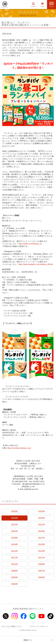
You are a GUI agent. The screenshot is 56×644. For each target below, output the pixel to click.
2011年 (41, 558)
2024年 (14, 518)
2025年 (41, 511)
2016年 (14, 544)
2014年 (14, 551)
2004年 (14, 584)
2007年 (41, 571)
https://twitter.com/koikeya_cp (30, 244)
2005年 (41, 577)
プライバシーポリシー (39, 626)
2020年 (14, 531)
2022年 (14, 525)
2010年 (14, 564)
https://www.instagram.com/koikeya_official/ (36, 264)
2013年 (41, 551)
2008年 (14, 571)
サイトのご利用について (12, 626)
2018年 (14, 538)
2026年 (14, 511)
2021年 (41, 525)
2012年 (14, 558)
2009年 (41, 564)
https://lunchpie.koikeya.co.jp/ (19, 448)
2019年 (41, 531)
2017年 (41, 538)
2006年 (14, 577)
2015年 (41, 544)
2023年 (41, 518)
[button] (33, 5)
